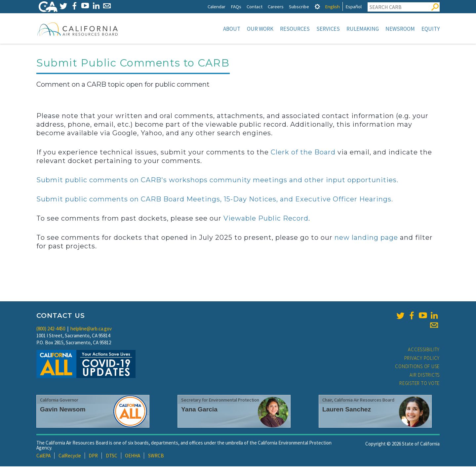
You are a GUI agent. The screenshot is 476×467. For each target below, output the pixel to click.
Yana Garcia (199, 410)
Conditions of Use (417, 367)
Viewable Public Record (266, 219)
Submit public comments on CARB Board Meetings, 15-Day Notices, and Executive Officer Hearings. (215, 200)
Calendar (217, 6)
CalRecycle (70, 456)
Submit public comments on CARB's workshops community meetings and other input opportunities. (217, 181)
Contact (255, 6)
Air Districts (425, 376)
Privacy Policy (422, 359)
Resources (295, 29)
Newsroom (400, 29)
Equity (431, 29)
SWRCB (156, 456)
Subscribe (299, 6)
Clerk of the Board (303, 153)
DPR (93, 456)
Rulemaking (363, 29)
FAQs (236, 6)
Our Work (260, 29)
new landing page (366, 238)
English (332, 6)
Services (328, 29)
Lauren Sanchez (347, 410)
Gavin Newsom (63, 410)
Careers (276, 6)
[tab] (317, 6)
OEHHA (133, 456)
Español (354, 6)
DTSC (112, 456)
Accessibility (424, 350)
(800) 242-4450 (51, 329)
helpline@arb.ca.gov (91, 329)
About (232, 29)
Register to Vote (419, 384)
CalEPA (43, 456)
